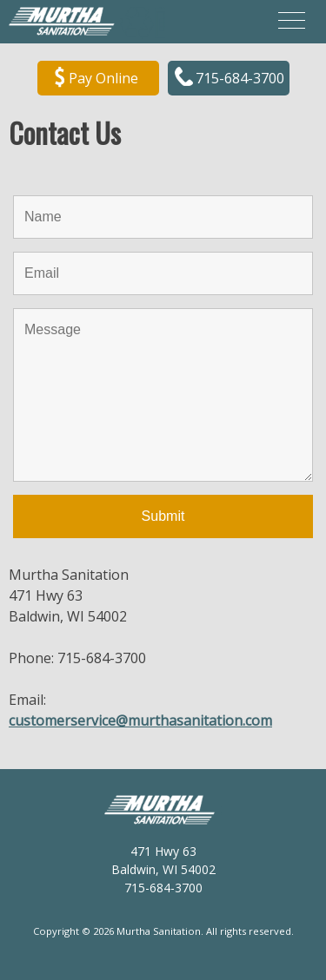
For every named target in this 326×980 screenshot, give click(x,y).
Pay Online (96, 79)
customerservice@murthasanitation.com (140, 720)
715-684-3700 (230, 79)
